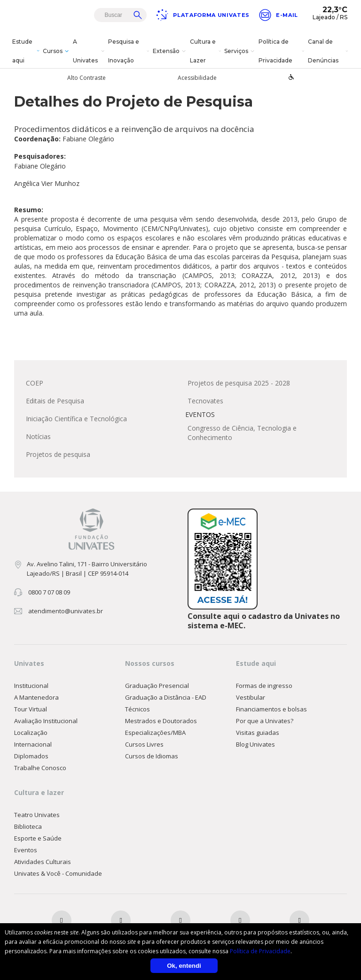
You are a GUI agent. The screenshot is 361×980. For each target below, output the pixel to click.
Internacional (33, 745)
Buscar (138, 15)
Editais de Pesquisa (55, 401)
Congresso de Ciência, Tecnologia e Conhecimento (242, 433)
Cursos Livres (144, 745)
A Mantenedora (36, 698)
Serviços (240, 51)
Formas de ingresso (264, 686)
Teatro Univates (37, 815)
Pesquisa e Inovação (129, 51)
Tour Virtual (31, 710)
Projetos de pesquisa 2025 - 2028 (239, 383)
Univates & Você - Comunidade (58, 874)
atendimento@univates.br (66, 611)
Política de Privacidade (282, 51)
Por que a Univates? (265, 721)
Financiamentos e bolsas (271, 710)
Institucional (31, 686)
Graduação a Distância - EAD (166, 698)
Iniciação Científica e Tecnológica (76, 419)
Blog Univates (255, 745)
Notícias (38, 437)
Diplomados (31, 756)
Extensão (170, 51)
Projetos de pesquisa (58, 455)
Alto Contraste (86, 78)
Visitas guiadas (258, 733)
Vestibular (251, 698)
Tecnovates (205, 401)
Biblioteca (28, 827)
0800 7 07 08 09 (49, 593)
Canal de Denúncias (329, 51)
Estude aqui (27, 51)
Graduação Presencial (157, 686)
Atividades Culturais (43, 862)
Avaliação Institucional (46, 721)
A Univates (90, 51)
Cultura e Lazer (206, 51)
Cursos (57, 51)
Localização (31, 733)
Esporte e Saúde (38, 839)
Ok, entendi (184, 966)
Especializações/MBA (155, 733)
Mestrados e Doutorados (161, 721)
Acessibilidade (197, 78)
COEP (35, 383)
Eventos (26, 850)
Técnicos (137, 710)
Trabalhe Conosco (40, 768)
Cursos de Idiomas (152, 756)
